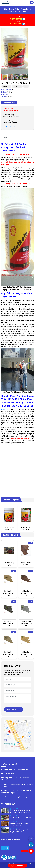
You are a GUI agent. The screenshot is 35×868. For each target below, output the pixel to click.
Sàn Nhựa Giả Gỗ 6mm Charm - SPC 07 (9, 624)
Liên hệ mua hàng (9, 103)
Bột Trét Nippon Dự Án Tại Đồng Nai (21, 817)
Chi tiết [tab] (5, 138)
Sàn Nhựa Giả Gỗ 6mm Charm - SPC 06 (26, 593)
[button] (26, 29)
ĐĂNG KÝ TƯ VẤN (14, 709)
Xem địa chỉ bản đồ (9, 127)
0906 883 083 (17, 24)
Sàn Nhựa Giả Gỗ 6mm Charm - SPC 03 (26, 654)
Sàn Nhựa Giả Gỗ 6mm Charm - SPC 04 (9, 654)
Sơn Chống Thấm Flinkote (19, 12)
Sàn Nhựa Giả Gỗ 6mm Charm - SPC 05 (26, 624)
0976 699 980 (17, 19)
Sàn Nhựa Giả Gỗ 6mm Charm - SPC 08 (9, 593)
